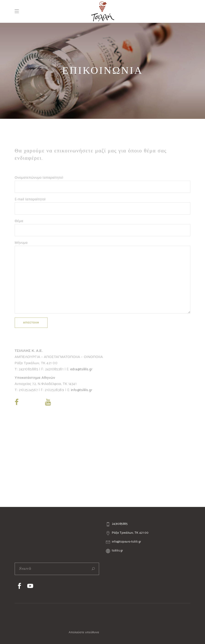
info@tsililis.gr (82, 390)
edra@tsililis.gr (81, 369)
